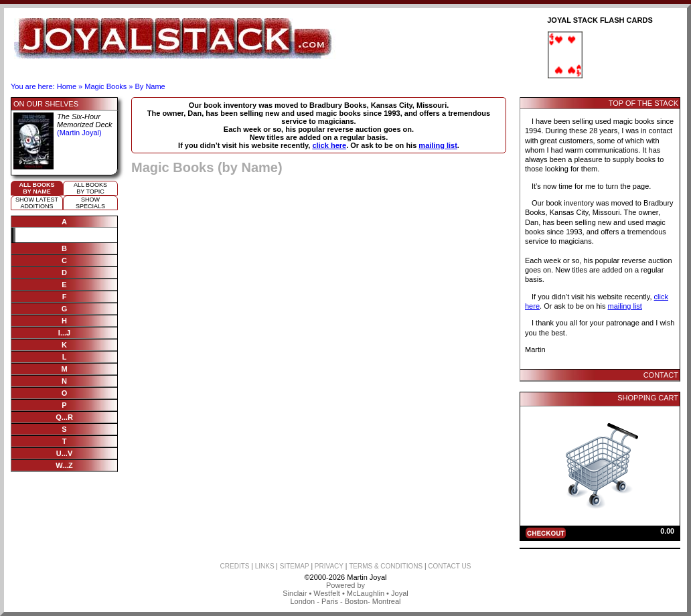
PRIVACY (329, 566)
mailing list (438, 145)
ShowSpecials (90, 203)
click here (329, 145)
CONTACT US (449, 566)
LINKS (265, 566)
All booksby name (37, 188)
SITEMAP (295, 566)
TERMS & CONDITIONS (386, 566)
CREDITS (235, 566)
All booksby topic (90, 188)
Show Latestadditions (37, 203)
